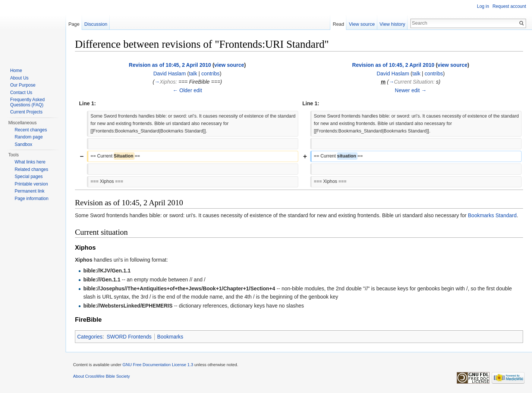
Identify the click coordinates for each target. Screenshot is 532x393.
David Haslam (169, 74)
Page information (32, 199)
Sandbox (23, 144)
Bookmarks (170, 337)
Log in (483, 6)
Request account (509, 6)
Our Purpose (23, 85)
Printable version (31, 184)
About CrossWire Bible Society (101, 376)
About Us (19, 78)
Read (338, 24)
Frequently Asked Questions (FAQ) (27, 102)
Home (16, 71)
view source (229, 65)
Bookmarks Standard (492, 215)
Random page (29, 137)
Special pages (29, 177)
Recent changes (31, 130)
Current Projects (26, 112)
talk (193, 74)
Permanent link (29, 191)
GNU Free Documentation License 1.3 (158, 365)
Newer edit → (411, 90)
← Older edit (187, 90)
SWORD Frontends (129, 337)
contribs (210, 74)
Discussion (96, 24)
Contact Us (21, 93)
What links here (30, 162)
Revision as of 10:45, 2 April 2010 (170, 65)
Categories (90, 337)
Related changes (31, 169)
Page (74, 24)
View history (392, 24)
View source (362, 24)
